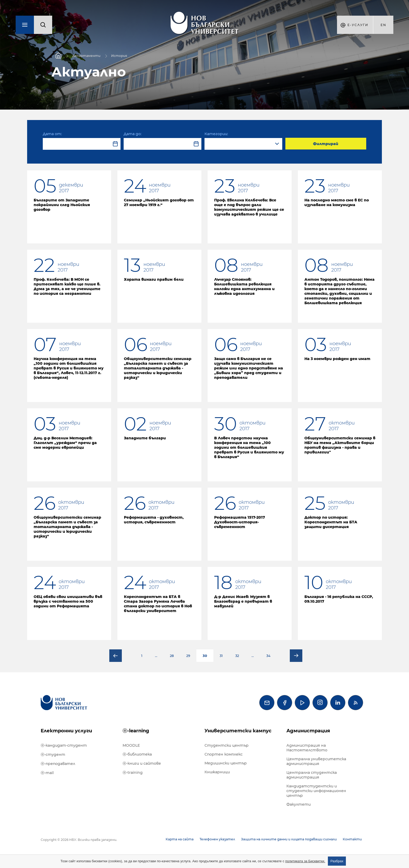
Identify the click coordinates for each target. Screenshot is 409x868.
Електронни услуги (66, 731)
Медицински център (226, 763)
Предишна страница (116, 656)
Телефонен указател (217, 839)
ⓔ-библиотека (137, 754)
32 (237, 656)
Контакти (352, 839)
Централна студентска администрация (312, 775)
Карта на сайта (180, 839)
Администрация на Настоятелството (307, 748)
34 (268, 656)
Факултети (299, 804)
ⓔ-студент (53, 755)
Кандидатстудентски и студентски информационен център (316, 791)
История (119, 56)
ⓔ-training (133, 773)
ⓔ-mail (47, 773)
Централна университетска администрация (316, 761)
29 (188, 656)
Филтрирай (326, 144)
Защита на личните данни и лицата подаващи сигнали (289, 839)
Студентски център (227, 745)
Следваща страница (296, 656)
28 (172, 656)
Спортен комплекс (224, 754)
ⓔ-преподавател (58, 764)
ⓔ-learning (136, 731)
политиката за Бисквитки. (305, 861)
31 (221, 656)
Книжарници (217, 772)
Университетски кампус (238, 731)
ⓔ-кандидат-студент (64, 745)
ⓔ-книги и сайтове (142, 763)
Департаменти (86, 56)
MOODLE (131, 745)
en (383, 25)
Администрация (308, 731)
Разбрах (337, 861)
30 (205, 656)
